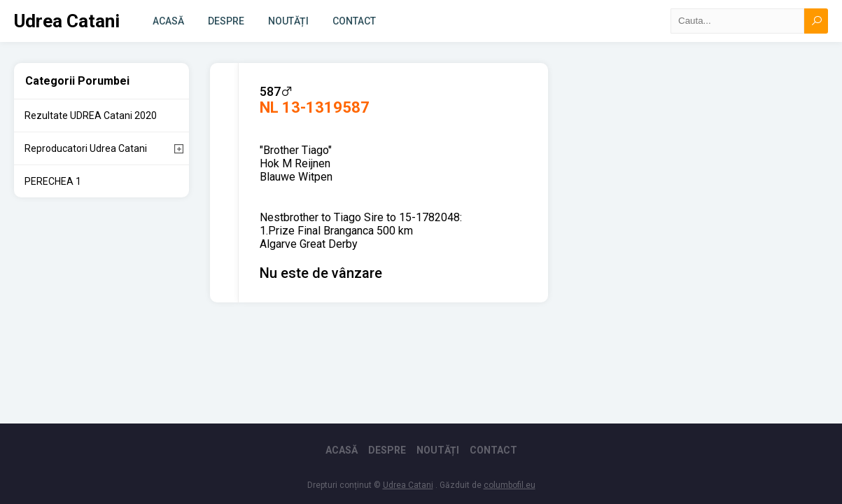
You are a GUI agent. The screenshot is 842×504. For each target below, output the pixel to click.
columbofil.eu (510, 485)
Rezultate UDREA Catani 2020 (91, 115)
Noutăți (288, 21)
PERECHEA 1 (53, 181)
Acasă (168, 21)
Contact (354, 21)
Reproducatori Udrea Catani (86, 148)
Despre (226, 21)
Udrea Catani (67, 21)
